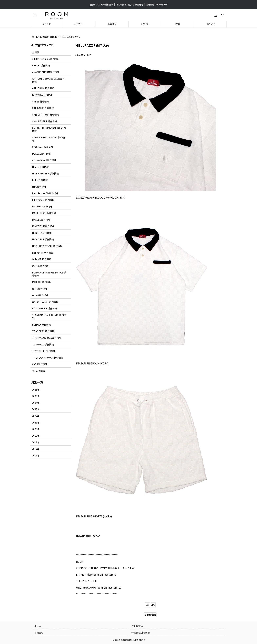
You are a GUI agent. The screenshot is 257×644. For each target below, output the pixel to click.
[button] (35, 15)
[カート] (222, 15)
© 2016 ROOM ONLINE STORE (129, 640)
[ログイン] (216, 15)
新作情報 (150, 615)
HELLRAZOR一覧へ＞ (88, 536)
